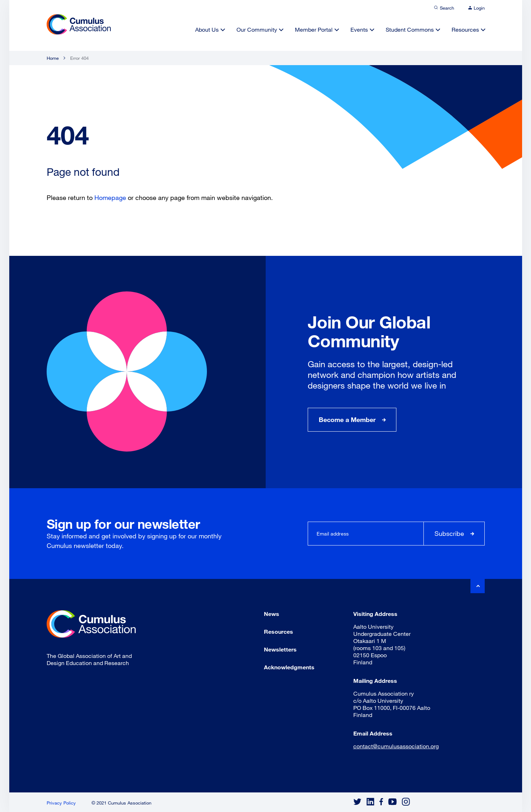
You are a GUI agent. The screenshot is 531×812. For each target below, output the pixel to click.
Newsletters (280, 649)
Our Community (257, 29)
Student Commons (410, 29)
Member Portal (314, 29)
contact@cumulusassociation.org (396, 746)
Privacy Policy (61, 803)
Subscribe (449, 533)
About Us (207, 29)
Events (359, 29)
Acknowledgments (289, 667)
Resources (465, 29)
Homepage (110, 197)
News (272, 614)
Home (53, 58)
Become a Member (347, 420)
